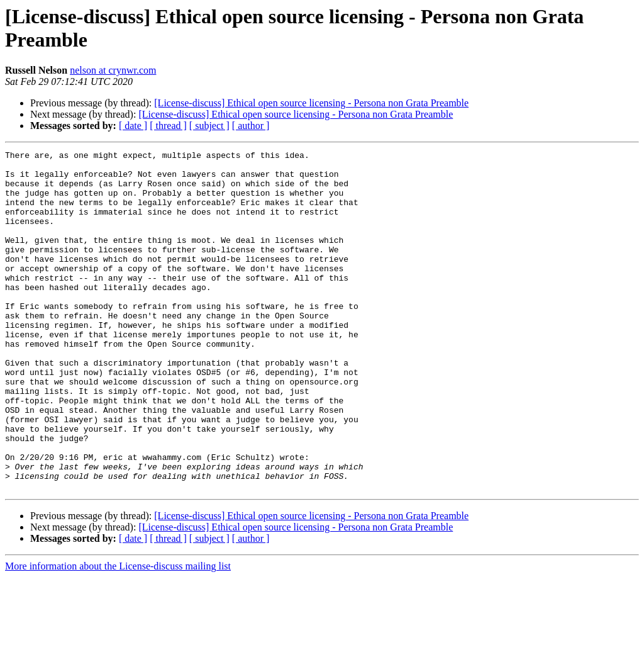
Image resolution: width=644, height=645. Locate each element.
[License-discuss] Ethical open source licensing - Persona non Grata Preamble (311, 103)
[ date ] (133, 126)
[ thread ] (168, 126)
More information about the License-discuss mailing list (118, 634)
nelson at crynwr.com (113, 70)
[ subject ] (209, 126)
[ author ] (251, 126)
